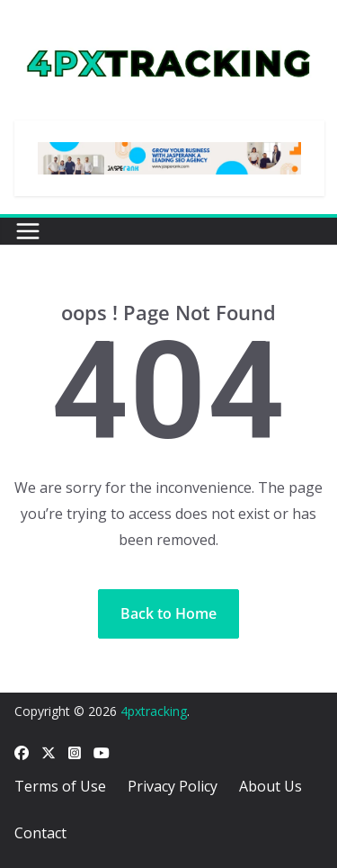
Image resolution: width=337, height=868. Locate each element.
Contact (40, 833)
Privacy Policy (173, 786)
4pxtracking (154, 711)
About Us (270, 786)
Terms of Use (60, 786)
